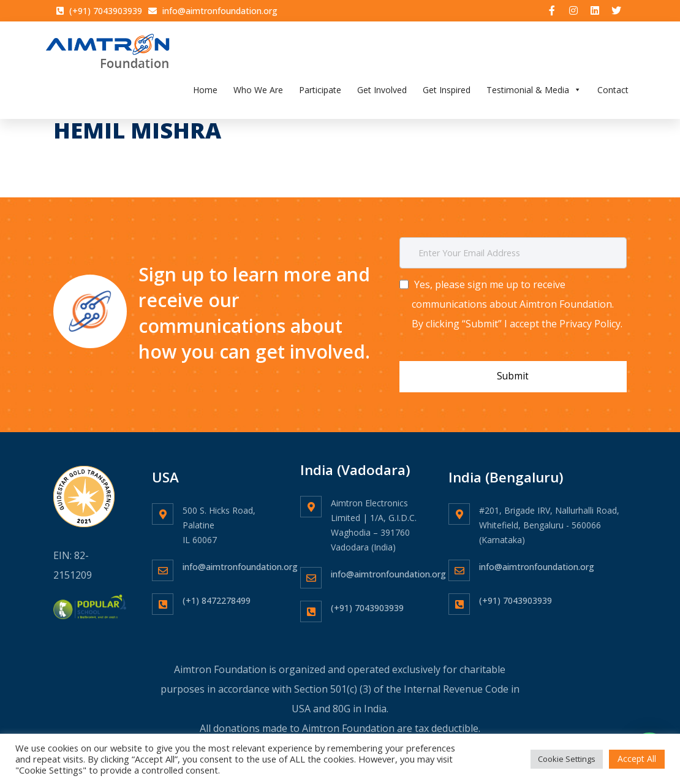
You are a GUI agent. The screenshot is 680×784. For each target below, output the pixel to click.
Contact (613, 93)
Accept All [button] (637, 759)
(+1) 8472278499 (217, 593)
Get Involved (382, 93)
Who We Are (258, 93)
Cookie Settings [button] (567, 759)
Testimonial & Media (534, 93)
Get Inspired (447, 93)
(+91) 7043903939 (367, 600)
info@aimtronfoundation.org (240, 559)
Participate (320, 93)
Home (205, 93)
